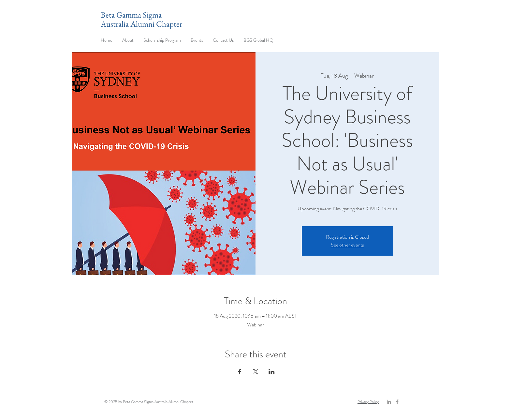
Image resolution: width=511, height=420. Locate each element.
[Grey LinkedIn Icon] (389, 402)
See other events (347, 245)
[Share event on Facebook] (240, 372)
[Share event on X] (256, 372)
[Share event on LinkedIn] (272, 372)
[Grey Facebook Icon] (397, 402)
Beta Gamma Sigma (131, 15)
